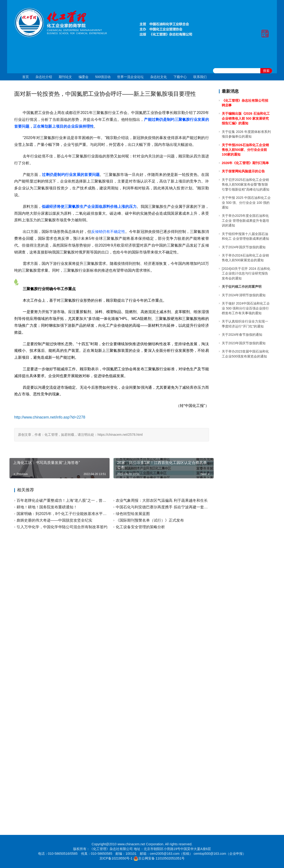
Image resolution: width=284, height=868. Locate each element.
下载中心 (180, 77)
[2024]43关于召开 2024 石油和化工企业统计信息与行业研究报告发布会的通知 (246, 273)
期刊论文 (65, 77)
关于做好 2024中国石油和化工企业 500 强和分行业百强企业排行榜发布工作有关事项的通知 (246, 308)
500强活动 (103, 77)
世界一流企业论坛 (130, 77)
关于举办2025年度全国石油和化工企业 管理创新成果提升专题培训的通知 (245, 220)
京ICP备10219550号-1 (116, 858)
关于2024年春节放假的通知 (242, 335)
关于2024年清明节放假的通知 (244, 295)
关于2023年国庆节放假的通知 (244, 343)
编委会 (84, 77)
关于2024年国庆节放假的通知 (244, 247)
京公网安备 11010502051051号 (162, 858)
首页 (26, 77)
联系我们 (200, 77)
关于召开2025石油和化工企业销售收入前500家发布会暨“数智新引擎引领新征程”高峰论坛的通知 (246, 185)
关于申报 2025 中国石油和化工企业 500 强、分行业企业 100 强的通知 (246, 203)
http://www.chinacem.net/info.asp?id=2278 (50, 417)
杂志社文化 (159, 77)
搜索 (266, 71)
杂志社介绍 (44, 77)
